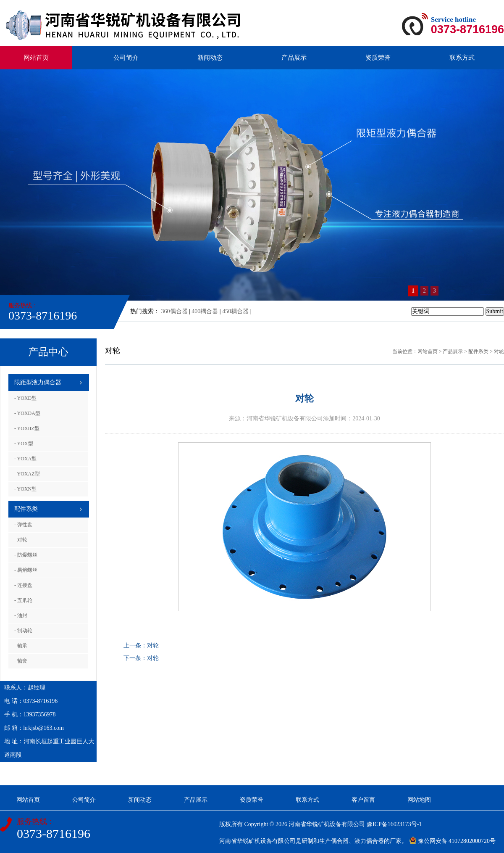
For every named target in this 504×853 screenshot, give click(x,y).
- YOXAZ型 (27, 474)
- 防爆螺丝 (26, 555)
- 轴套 (21, 661)
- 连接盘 (23, 585)
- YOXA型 (25, 459)
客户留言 (363, 800)
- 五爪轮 (23, 600)
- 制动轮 (23, 631)
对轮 (499, 351)
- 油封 (21, 615)
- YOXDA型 (27, 413)
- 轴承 (21, 646)
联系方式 (462, 58)
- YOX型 (24, 444)
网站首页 (36, 58)
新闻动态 (210, 58)
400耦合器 (205, 311)
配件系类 (26, 509)
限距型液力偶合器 (38, 382)
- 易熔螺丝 (26, 570)
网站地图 (419, 800)
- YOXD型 (25, 398)
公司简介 (126, 58)
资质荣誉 (378, 58)
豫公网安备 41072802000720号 (453, 841)
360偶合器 (175, 311)
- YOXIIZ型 (27, 428)
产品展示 (294, 58)
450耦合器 (235, 311)
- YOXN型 (25, 489)
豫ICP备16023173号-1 (394, 824)
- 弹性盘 (23, 525)
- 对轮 (21, 540)
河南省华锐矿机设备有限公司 (327, 824)
